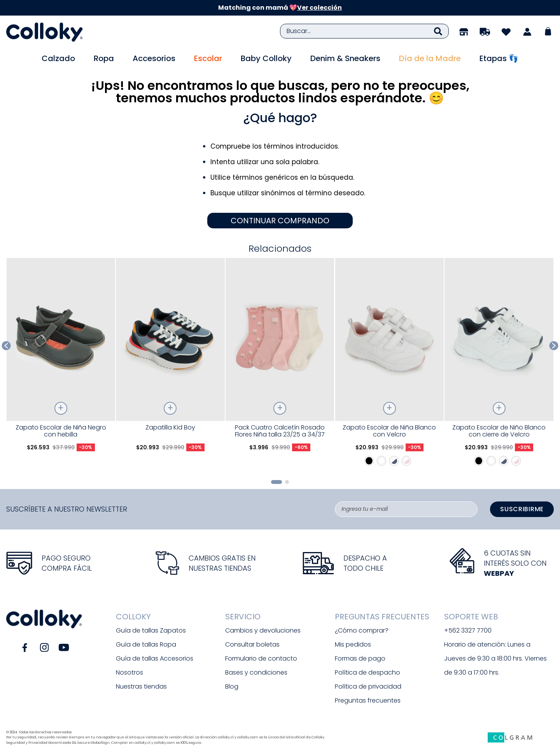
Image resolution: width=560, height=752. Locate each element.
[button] (276, 482)
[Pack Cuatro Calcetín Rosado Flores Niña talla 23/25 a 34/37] (280, 365)
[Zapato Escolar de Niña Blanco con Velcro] (389, 365)
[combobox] (364, 31)
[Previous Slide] (6, 346)
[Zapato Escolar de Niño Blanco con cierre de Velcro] (499, 365)
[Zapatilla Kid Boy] (170, 365)
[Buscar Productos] (438, 31)
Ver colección (319, 8)
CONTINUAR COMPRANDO (280, 221)
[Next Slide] (554, 346)
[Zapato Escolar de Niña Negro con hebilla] (61, 365)
